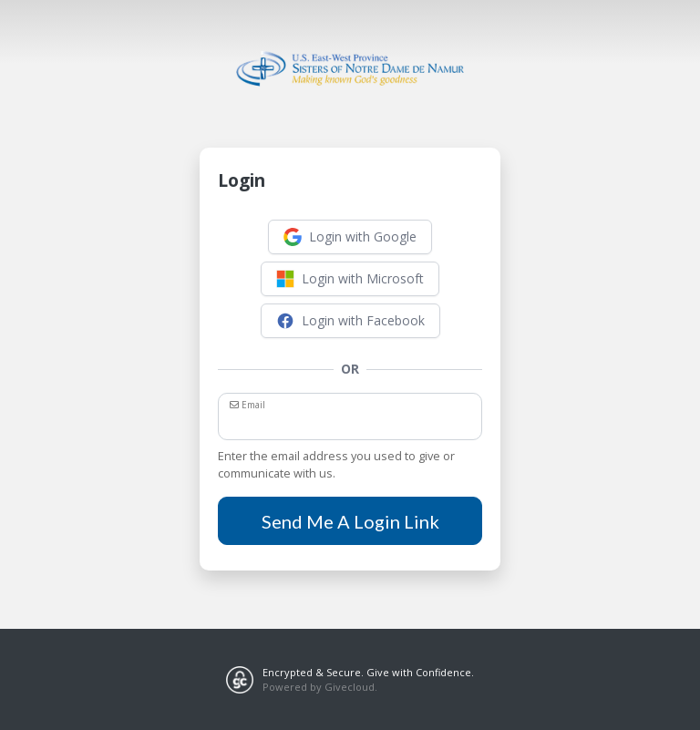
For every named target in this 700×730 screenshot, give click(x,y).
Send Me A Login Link (350, 521)
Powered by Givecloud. (320, 687)
